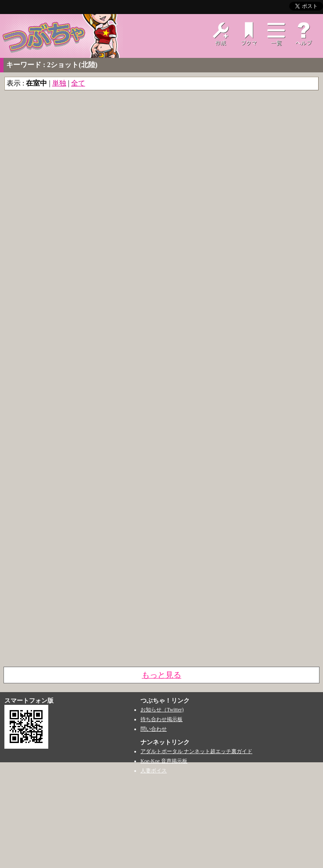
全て (78, 83)
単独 (59, 83)
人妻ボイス (154, 771)
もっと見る (161, 675)
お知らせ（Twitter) (162, 710)
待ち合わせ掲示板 (161, 719)
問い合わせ (154, 729)
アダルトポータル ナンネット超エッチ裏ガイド (196, 751)
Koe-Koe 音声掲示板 (164, 761)
